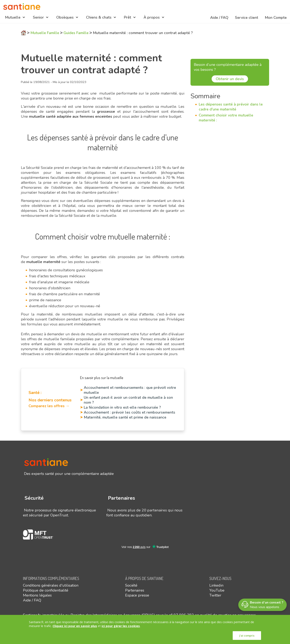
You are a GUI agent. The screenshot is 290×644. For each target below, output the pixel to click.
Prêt (128, 17)
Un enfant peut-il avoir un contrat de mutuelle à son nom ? (128, 400)
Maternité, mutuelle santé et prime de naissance (125, 417)
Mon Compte (276, 18)
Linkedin (216, 585)
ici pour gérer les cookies (121, 626)
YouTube (217, 590)
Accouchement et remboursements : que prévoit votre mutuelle (130, 390)
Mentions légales (37, 595)
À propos (152, 17)
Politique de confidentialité (46, 590)
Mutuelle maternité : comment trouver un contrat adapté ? (143, 33)
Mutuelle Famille (45, 33)
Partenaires (135, 590)
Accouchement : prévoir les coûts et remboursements (129, 412)
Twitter (215, 595)
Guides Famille (76, 33)
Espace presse (137, 595)
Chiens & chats (99, 17)
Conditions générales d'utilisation (51, 585)
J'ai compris (247, 636)
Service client (247, 18)
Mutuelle (13, 17)
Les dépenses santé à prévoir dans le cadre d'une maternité (231, 107)
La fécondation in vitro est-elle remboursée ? (122, 407)
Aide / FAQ (219, 18)
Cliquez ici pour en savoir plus (75, 626)
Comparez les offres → (49, 406)
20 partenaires (154, 510)
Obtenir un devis (230, 79)
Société (131, 585)
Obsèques (65, 17)
